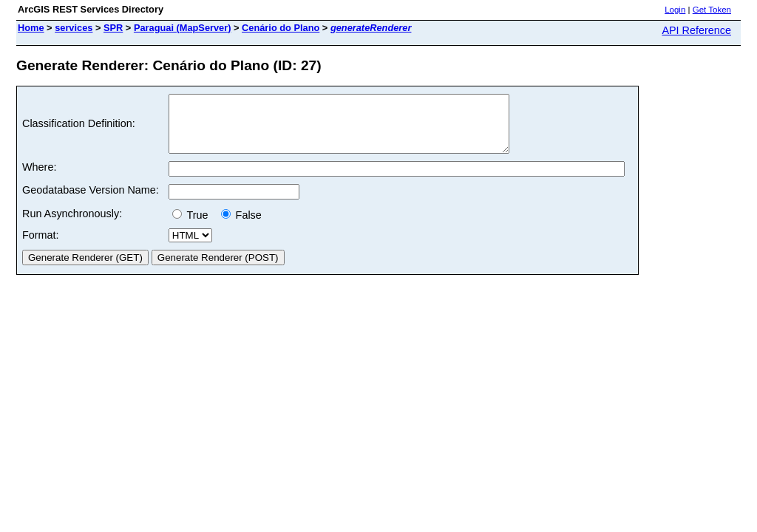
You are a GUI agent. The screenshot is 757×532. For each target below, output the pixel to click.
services (74, 28)
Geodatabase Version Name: (91, 201)
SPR (113, 28)
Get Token (712, 10)
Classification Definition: (79, 129)
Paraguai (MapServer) (183, 28)
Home (31, 28)
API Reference (696, 30)
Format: (41, 246)
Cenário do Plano (281, 28)
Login (675, 10)
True (193, 226)
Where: (39, 178)
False (241, 226)
